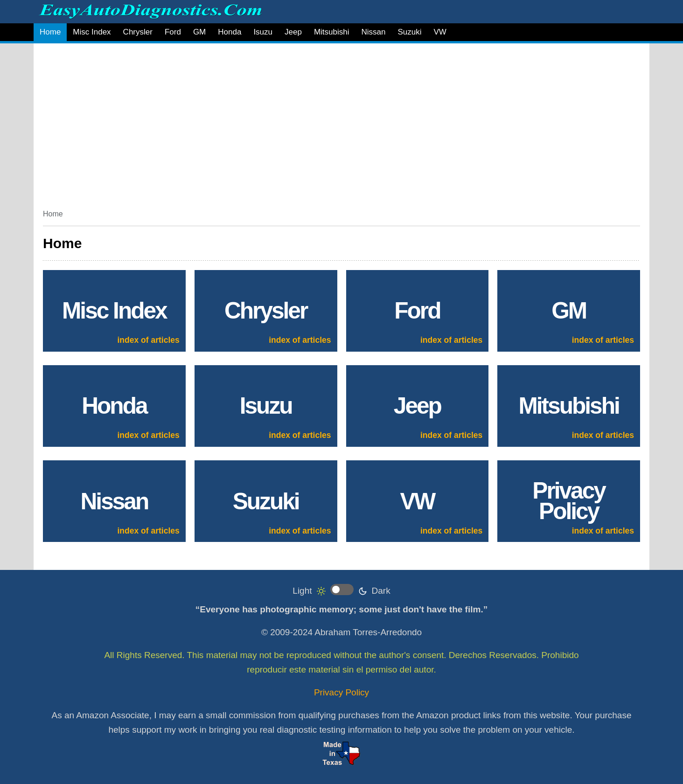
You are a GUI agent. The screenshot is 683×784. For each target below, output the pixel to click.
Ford (173, 32)
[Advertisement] (323, 123)
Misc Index (92, 32)
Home (50, 32)
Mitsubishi (332, 32)
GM (199, 32)
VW (440, 32)
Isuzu (263, 32)
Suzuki (409, 32)
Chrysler (138, 32)
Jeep (293, 32)
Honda (230, 32)
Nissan (373, 32)
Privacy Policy (341, 692)
